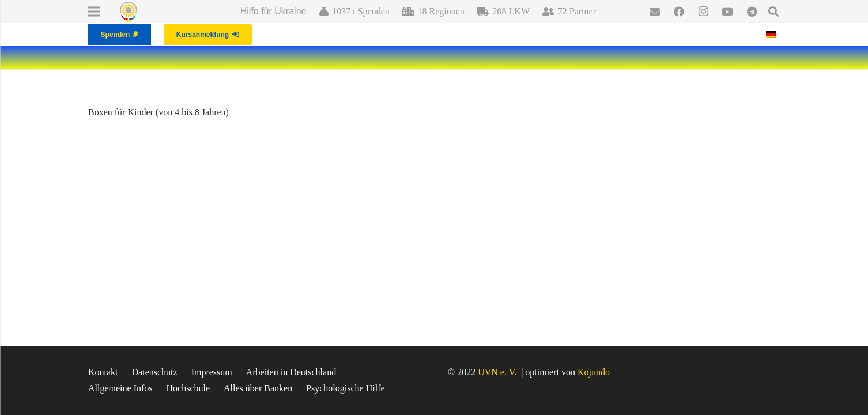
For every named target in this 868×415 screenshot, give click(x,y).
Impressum (212, 372)
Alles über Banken (258, 388)
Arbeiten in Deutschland (291, 372)
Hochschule (188, 388)
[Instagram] (703, 12)
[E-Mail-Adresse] (655, 12)
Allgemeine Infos (120, 388)
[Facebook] (679, 12)
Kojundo (594, 372)
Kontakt (103, 372)
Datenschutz (155, 372)
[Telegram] (752, 12)
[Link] (129, 12)
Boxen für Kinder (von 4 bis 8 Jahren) (158, 112)
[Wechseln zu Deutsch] (773, 34)
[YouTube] (727, 12)
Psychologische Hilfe (345, 388)
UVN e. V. (497, 372)
